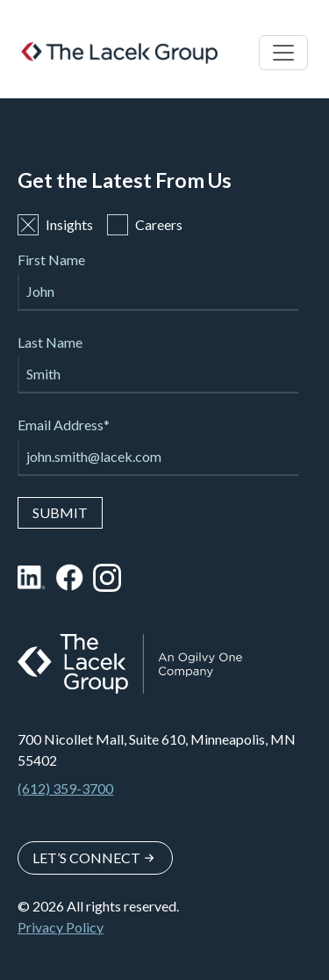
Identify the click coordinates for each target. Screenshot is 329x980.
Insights (55, 225)
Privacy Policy (61, 927)
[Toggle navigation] (283, 53)
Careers (145, 225)
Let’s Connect (86, 857)
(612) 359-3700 (65, 788)
